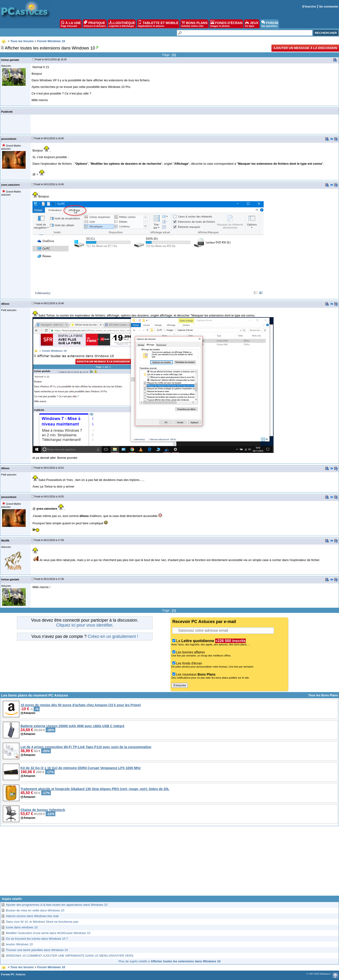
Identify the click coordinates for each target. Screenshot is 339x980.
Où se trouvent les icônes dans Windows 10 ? (37, 939)
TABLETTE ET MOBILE (158, 24)
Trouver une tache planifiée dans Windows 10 (37, 950)
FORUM (270, 24)
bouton (19, 944)
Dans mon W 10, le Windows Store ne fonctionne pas (42, 922)
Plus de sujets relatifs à (169, 961)
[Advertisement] (169, 863)
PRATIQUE (95, 24)
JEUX (252, 24)
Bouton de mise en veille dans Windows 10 (35, 910)
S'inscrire (309, 6)
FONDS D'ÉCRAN (226, 24)
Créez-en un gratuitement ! (113, 636)
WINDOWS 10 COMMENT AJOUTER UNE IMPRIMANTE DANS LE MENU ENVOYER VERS (70, 956)
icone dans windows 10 (22, 927)
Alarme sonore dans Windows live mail (32, 916)
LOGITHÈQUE (122, 24)
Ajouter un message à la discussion (305, 48)
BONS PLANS (194, 24)
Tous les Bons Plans (323, 695)
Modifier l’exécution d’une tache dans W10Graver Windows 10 (48, 933)
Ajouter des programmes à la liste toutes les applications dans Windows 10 (57, 905)
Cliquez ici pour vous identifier (84, 625)
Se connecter (329, 6)
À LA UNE (71, 24)
